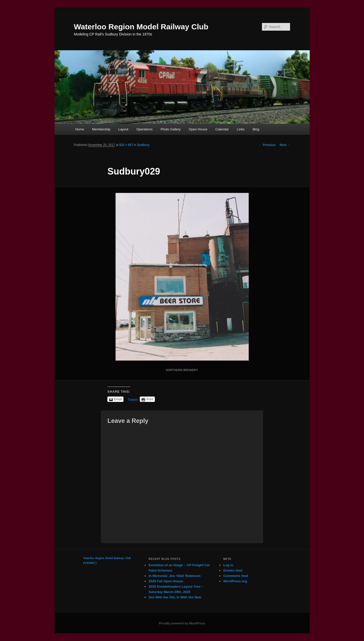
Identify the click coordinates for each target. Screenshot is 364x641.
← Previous (267, 145)
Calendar (222, 129)
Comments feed (236, 576)
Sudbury (143, 145)
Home (80, 129)
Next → (285, 145)
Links (241, 129)
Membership (101, 129)
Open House (198, 129)
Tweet (133, 399)
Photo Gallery (171, 129)
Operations (144, 129)
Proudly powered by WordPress (182, 623)
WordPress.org (235, 581)
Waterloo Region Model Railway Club (141, 27)
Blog (256, 129)
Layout (123, 129)
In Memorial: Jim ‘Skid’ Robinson (174, 576)
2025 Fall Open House (166, 581)
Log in (228, 565)
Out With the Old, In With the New (175, 597)
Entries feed (233, 570)
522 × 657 (126, 145)
